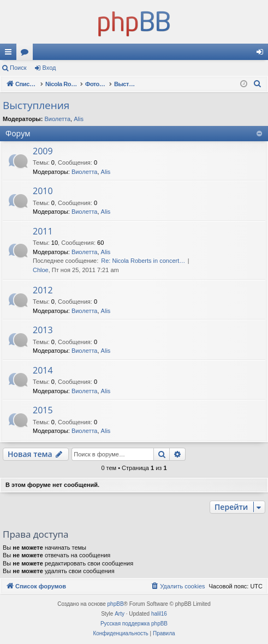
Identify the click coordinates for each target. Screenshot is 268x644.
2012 (43, 290)
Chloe (41, 270)
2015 (43, 410)
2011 (43, 231)
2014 (43, 370)
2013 (43, 330)
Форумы (27, 54)
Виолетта (57, 119)
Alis (79, 119)
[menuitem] (258, 84)
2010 (43, 191)
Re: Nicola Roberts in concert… (143, 261)
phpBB (116, 604)
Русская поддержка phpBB (134, 624)
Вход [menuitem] (262, 54)
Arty (120, 614)
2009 (43, 151)
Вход (49, 68)
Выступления (36, 105)
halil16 (159, 614)
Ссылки (10, 54)
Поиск (18, 68)
